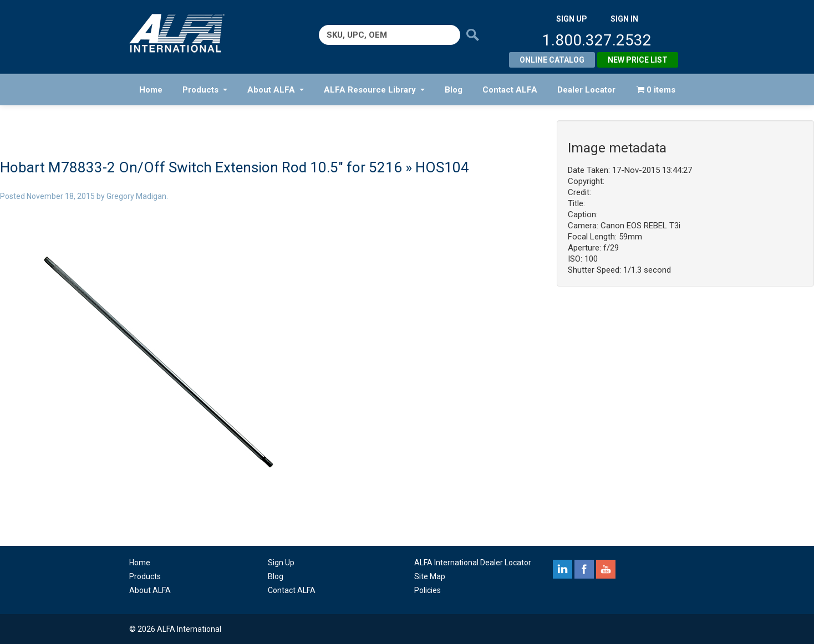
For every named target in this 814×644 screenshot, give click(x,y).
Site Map (430, 576)
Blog (454, 90)
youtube (606, 569)
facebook (584, 569)
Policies (428, 590)
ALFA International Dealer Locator (473, 563)
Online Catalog (552, 60)
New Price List (638, 60)
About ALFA (276, 90)
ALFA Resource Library (374, 90)
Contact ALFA (510, 90)
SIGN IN (624, 19)
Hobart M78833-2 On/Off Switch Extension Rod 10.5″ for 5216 (201, 167)
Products (205, 90)
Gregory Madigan (136, 196)
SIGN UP (572, 19)
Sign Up (281, 563)
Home (151, 90)
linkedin (563, 569)
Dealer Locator (586, 90)
